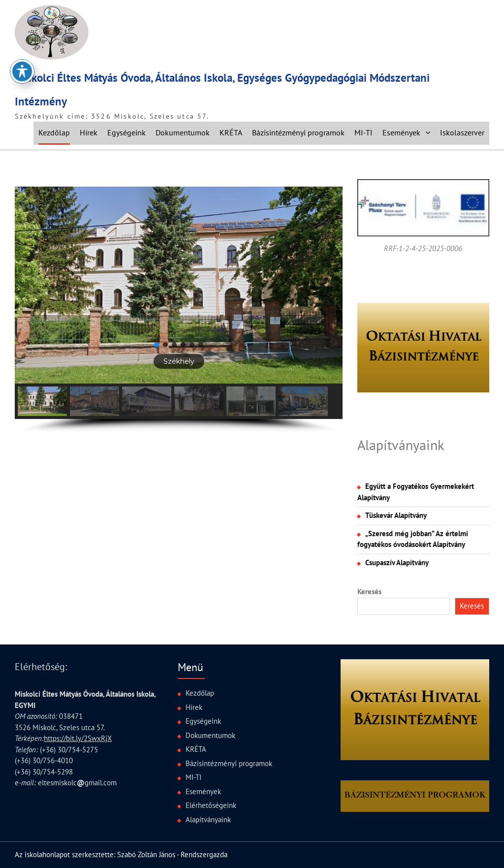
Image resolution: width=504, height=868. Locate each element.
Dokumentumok (183, 132)
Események (401, 132)
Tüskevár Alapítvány (396, 515)
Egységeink (126, 132)
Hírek (89, 132)
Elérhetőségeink (211, 805)
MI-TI (363, 132)
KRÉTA (231, 132)
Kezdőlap (54, 132)
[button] (178, 285)
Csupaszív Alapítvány (397, 563)
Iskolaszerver (462, 132)
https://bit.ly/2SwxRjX (78, 738)
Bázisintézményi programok (298, 132)
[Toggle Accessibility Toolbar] (22, 71)
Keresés (369, 592)
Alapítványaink (401, 445)
